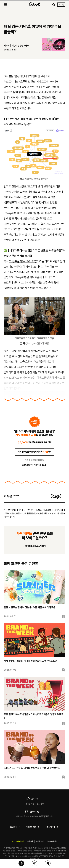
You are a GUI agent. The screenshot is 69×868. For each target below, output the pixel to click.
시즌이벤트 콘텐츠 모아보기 (34, 546)
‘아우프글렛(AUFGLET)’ (23, 261)
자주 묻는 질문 (33, 827)
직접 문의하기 (52, 827)
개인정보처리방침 (18, 841)
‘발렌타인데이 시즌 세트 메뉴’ (20, 288)
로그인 (61, 5)
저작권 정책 (40, 841)
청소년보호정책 (52, 841)
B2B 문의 (15, 827)
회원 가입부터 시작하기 (34, 465)
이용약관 (30, 841)
